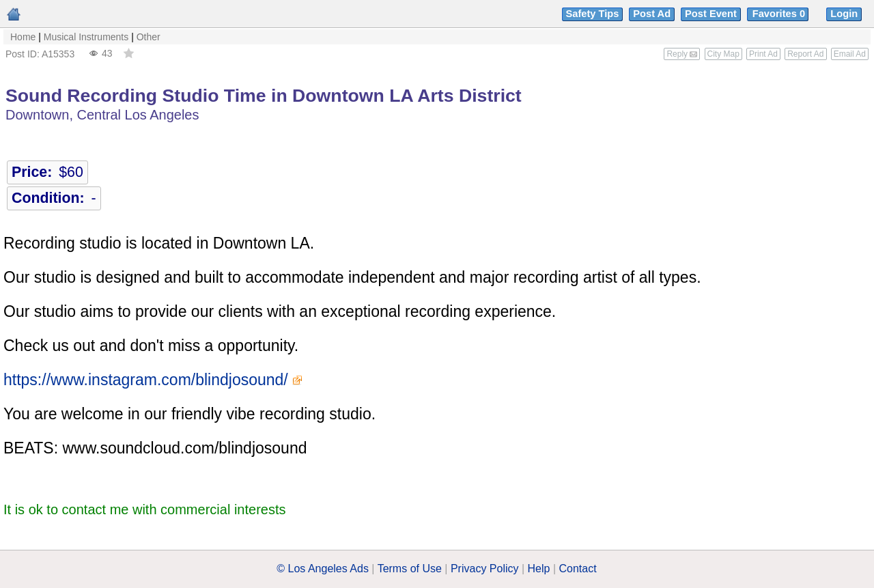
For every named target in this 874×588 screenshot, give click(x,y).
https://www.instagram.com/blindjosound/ (146, 380)
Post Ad (652, 14)
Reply (682, 54)
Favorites (780, 14)
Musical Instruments (86, 37)
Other (149, 37)
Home (23, 37)
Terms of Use (410, 569)
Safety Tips (593, 14)
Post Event (711, 14)
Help (539, 569)
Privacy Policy (485, 569)
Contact (578, 569)
